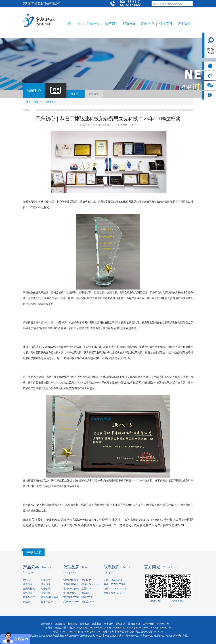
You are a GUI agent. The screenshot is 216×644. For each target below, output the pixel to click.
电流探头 (46, 580)
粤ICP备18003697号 (161, 628)
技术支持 (166, 23)
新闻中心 (148, 23)
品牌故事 (94, 94)
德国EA (85, 593)
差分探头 (46, 584)
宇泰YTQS (87, 597)
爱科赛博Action (71, 584)
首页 (28, 102)
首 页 (74, 23)
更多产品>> (47, 602)
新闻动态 (51, 102)
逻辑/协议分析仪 (50, 597)
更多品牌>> (88, 602)
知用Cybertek (71, 580)
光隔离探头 (29, 589)
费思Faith (86, 580)
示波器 (27, 580)
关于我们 (184, 23)
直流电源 (28, 593)
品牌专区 (111, 23)
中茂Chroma (70, 593)
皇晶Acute (87, 589)
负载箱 (27, 602)
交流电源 (46, 593)
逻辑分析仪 (134, 624)
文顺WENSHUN (71, 602)
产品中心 (93, 23)
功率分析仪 (29, 597)
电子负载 (46, 589)
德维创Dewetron (90, 584)
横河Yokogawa (71, 589)
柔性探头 (28, 584)
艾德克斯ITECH (71, 597)
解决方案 (129, 23)
